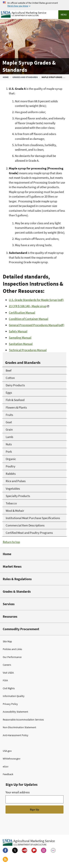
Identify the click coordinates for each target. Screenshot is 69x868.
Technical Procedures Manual (28, 350)
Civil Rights (9, 688)
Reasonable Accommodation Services (23, 720)
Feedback (8, 774)
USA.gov (7, 751)
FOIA (5, 680)
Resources (10, 616)
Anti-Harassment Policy (16, 735)
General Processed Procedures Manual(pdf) (37, 325)
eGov (6, 766)
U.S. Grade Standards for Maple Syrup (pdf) (36, 300)
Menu (64, 15)
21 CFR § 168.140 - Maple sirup (28, 306)
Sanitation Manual (21, 344)
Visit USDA (8, 673)
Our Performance (12, 657)
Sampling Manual (20, 338)
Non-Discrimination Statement (19, 727)
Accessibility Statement (15, 712)
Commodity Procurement (21, 629)
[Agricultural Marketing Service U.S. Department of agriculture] (24, 14)
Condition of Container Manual (29, 319)
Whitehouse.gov (12, 759)
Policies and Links (12, 649)
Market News (12, 566)
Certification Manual (22, 313)
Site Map (7, 641)
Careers (7, 665)
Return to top (11, 542)
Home (6, 77)
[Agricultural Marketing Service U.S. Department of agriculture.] (29, 842)
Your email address (18, 792)
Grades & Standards (17, 591)
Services (9, 604)
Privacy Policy (10, 704)
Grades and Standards (25, 77)
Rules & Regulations (17, 579)
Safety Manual (18, 331)
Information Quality (14, 696)
